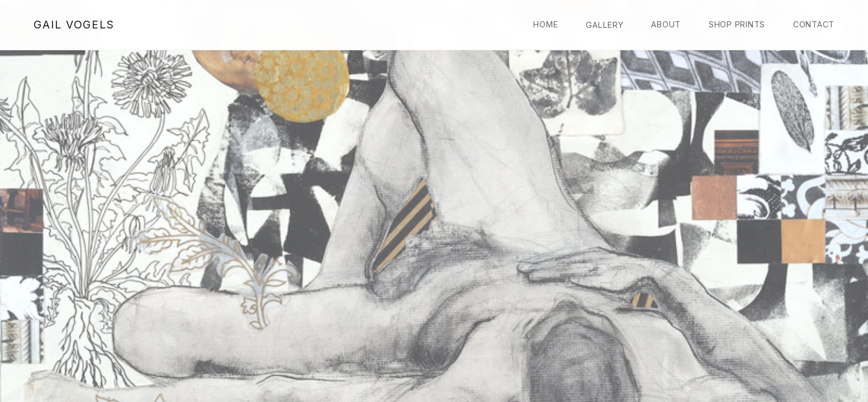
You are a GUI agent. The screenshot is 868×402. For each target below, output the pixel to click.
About (666, 24)
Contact (814, 24)
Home (546, 24)
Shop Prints (737, 24)
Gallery (604, 25)
